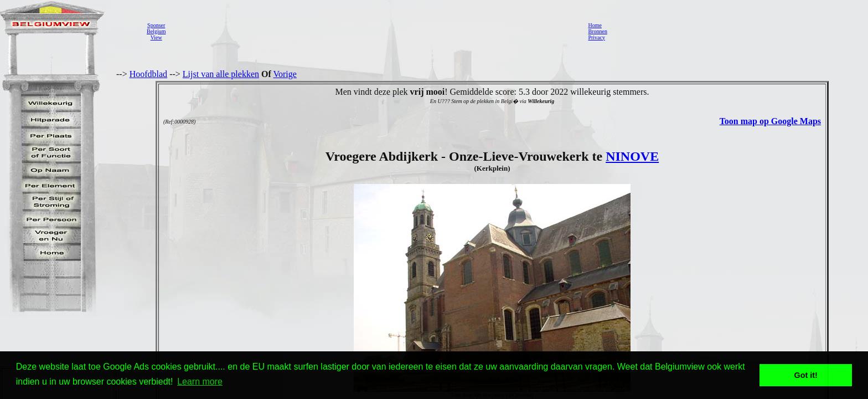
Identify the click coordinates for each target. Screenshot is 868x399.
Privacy (596, 37)
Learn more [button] (200, 382)
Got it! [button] (806, 375)
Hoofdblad (148, 74)
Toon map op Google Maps (770, 121)
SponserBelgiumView (156, 31)
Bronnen (597, 31)
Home (595, 25)
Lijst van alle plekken (221, 74)
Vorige (285, 74)
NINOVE (632, 156)
